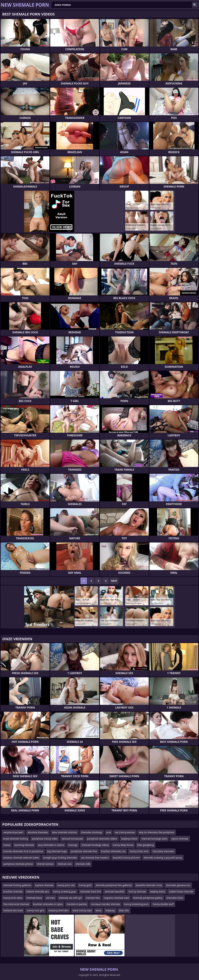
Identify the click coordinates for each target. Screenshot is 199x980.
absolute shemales (38, 832)
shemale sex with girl (70, 898)
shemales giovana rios (178, 885)
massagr (73, 845)
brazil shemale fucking (16, 839)
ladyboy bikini (157, 891)
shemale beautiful (115, 891)
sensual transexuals (72, 839)
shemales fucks (175, 898)
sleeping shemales (59, 910)
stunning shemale (24, 845)
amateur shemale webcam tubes (21, 858)
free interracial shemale (16, 904)
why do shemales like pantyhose (157, 832)
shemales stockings (92, 832)
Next (114, 581)
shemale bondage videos (95, 845)
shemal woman (45, 864)
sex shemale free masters (95, 858)
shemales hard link (91, 891)
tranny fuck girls (36, 910)
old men (50, 898)
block (99, 910)
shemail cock (65, 864)
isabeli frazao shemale (181, 891)
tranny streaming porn (136, 904)
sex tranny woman (125, 832)
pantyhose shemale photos (18, 864)
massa (7, 845)
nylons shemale (180, 839)
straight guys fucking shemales (60, 858)
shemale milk (83, 864)
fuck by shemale (137, 891)
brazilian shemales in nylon (48, 904)
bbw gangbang (146, 845)
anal (109, 832)
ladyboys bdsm (129, 839)
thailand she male (13, 910)
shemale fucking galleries (17, 885)
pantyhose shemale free (84, 851)
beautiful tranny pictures (126, 858)
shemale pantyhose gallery (148, 898)
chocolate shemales (163, 851)
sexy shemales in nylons (51, 845)
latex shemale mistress (65, 832)
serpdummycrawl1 (13, 832)
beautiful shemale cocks (149, 885)
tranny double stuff (163, 904)
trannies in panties (77, 904)
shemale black (34, 898)
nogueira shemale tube (116, 898)
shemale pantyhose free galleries (114, 885)
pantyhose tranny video (45, 839)
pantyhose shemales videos (102, 839)
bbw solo (124, 910)
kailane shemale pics (38, 891)
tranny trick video (13, 898)
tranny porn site (66, 885)
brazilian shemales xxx (113, 851)
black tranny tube (82, 910)
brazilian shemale (13, 891)
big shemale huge (57, 851)
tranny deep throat (123, 845)
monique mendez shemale (105, 904)
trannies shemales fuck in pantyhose (23, 851)
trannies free (93, 898)
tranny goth (85, 885)
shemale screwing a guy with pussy (163, 858)
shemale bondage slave (154, 839)
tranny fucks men (139, 851)
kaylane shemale (44, 885)
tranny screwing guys (65, 891)
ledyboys (110, 910)
